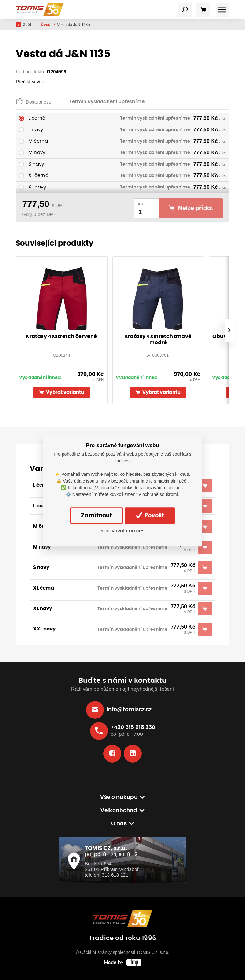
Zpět (23, 25)
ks (141, 204)
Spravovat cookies (122, 531)
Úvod (46, 25)
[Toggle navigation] (185, 10)
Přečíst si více (30, 81)
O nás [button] (119, 824)
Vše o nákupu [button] (119, 797)
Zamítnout (97, 516)
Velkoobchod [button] (119, 811)
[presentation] (229, 330)
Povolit (150, 515)
